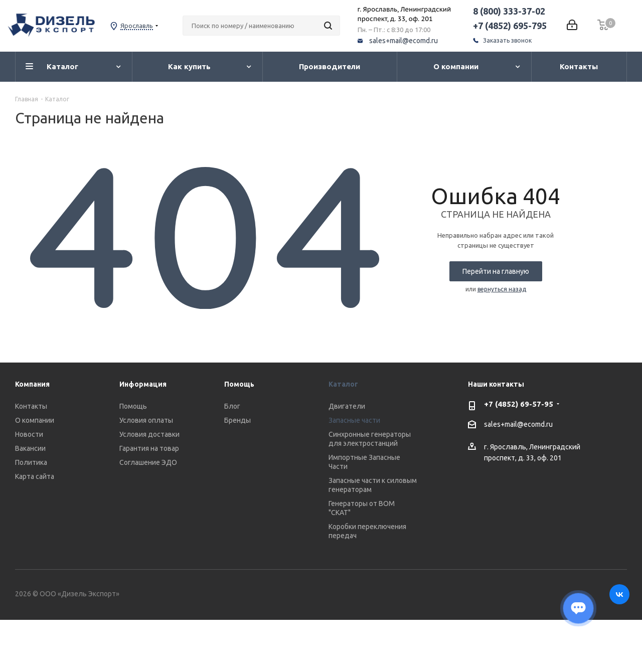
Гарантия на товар (149, 448)
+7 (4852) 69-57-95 (519, 404)
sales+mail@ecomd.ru (404, 41)
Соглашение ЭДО (148, 462)
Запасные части (354, 420)
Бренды (237, 420)
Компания (32, 384)
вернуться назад (502, 289)
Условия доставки (149, 434)
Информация (143, 384)
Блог (232, 406)
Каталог (343, 384)
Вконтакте (619, 594)
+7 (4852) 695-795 (510, 26)
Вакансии (30, 448)
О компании (35, 420)
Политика (31, 462)
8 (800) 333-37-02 (509, 11)
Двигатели (347, 406)
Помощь (133, 406)
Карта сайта (35, 476)
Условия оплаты (146, 420)
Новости (29, 434)
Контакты (31, 406)
